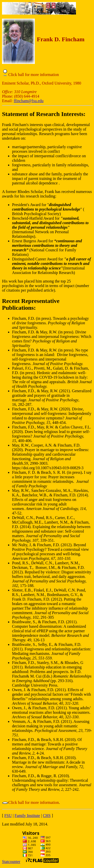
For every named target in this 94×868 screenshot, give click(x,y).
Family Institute (27, 816)
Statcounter (11, 862)
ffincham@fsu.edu (29, 101)
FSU (8, 816)
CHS (47, 816)
